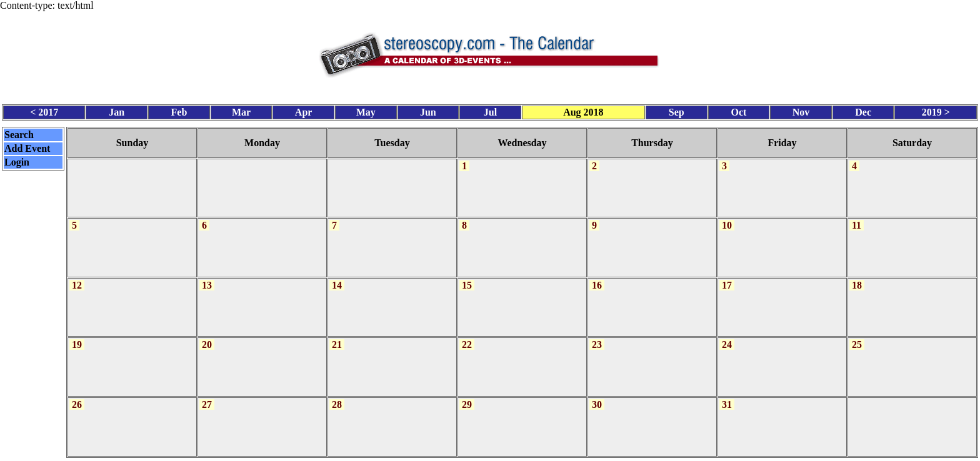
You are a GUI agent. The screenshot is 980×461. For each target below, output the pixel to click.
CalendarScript (517, 454)
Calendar (455, 454)
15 (467, 279)
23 (597, 337)
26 (77, 395)
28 (337, 395)
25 (857, 337)
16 (597, 279)
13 (207, 279)
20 (207, 337)
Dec (863, 110)
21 (337, 337)
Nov (801, 110)
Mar (241, 110)
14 (337, 279)
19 (77, 337)
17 (727, 279)
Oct (738, 110)
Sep (677, 110)
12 (77, 279)
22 (467, 337)
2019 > (936, 110)
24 (727, 337)
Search (19, 132)
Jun (428, 110)
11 (857, 220)
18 (857, 279)
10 (727, 220)
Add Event (27, 146)
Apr (304, 110)
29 (467, 395)
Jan (117, 110)
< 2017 (44, 110)
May (366, 110)
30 (597, 395)
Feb (179, 110)
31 (727, 395)
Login (17, 160)
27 (207, 395)
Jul (490, 110)
